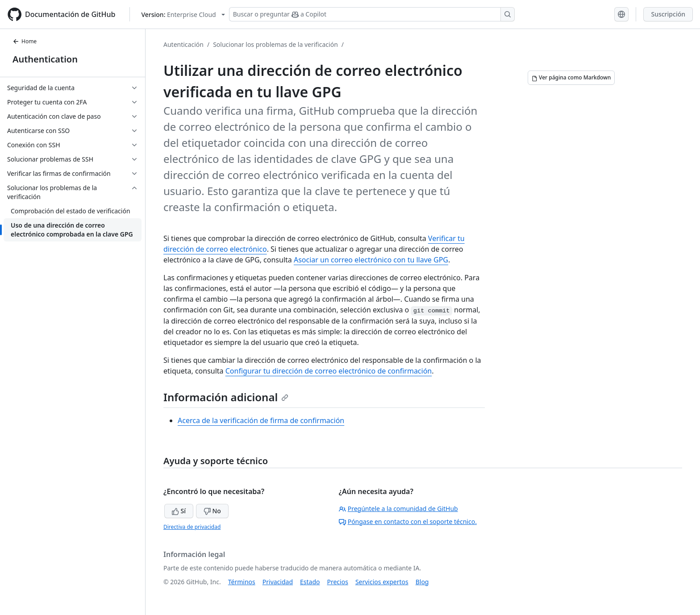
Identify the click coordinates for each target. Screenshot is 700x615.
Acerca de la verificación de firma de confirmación (261, 420)
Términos (242, 582)
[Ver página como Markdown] (571, 78)
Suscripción (668, 14)
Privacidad (278, 582)
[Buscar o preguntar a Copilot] (372, 14)
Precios (338, 582)
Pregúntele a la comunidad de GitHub (398, 509)
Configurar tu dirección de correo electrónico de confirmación (329, 371)
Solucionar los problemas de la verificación (275, 44)
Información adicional (226, 397)
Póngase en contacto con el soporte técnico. (408, 522)
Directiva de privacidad (192, 527)
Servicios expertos (382, 582)
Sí (179, 511)
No (212, 511)
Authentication (45, 59)
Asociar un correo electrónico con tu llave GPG (371, 260)
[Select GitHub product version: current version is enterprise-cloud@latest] (183, 15)
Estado (310, 582)
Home (25, 41)
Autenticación (183, 44)
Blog (422, 582)
